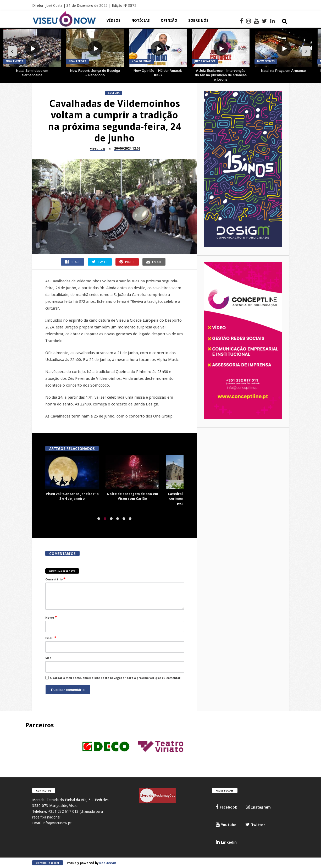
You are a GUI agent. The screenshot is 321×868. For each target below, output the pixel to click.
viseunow (98, 149)
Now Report (77, 61)
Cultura (114, 93)
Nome (51, 617)
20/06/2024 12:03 (127, 149)
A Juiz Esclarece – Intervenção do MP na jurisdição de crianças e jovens (221, 75)
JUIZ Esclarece (205, 61)
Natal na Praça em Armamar (284, 71)
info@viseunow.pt (57, 823)
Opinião (169, 20)
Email (51, 638)
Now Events (15, 61)
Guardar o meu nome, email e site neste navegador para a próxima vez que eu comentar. (116, 678)
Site (48, 658)
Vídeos (114, 20)
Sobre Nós (198, 20)
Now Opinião (141, 61)
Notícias (141, 20)
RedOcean (108, 863)
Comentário (55, 579)
